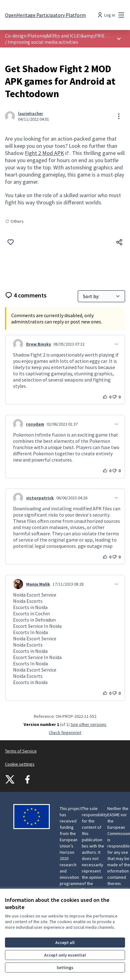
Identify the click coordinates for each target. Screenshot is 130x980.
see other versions (88, 724)
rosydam (35, 424)
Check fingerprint (65, 732)
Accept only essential (65, 955)
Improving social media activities (43, 42)
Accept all (65, 942)
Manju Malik (38, 584)
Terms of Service (21, 751)
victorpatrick (40, 498)
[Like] (11, 242)
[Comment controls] (116, 344)
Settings (65, 967)
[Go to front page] (45, 15)
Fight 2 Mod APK (47, 153)
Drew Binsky (39, 344)
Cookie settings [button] (20, 764)
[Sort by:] (101, 296)
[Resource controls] (119, 116)
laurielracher (30, 113)
